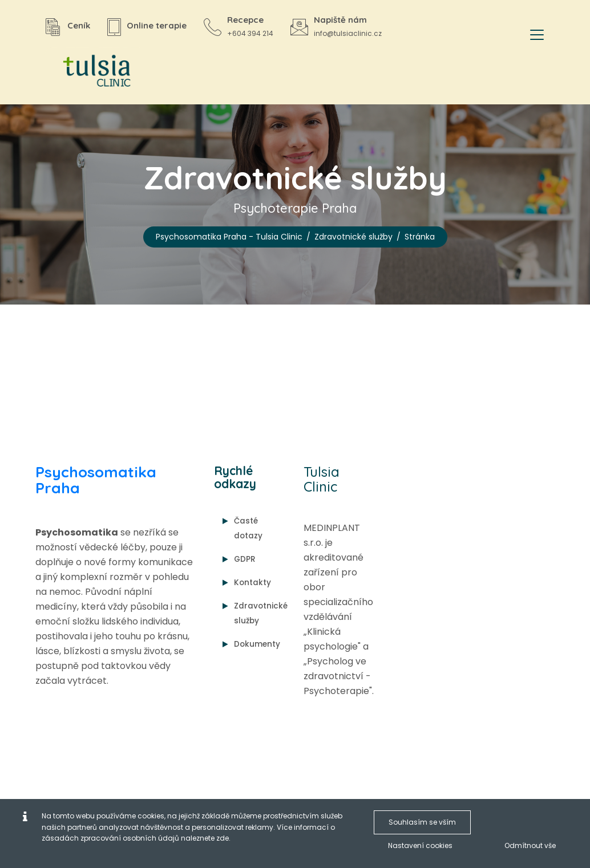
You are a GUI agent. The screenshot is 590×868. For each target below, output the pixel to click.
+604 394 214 (250, 33)
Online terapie (157, 25)
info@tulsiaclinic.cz (348, 33)
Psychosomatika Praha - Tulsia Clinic (229, 237)
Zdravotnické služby (353, 237)
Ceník (79, 25)
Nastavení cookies (420, 845)
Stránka (420, 237)
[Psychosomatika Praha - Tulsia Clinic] (92, 72)
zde (223, 838)
